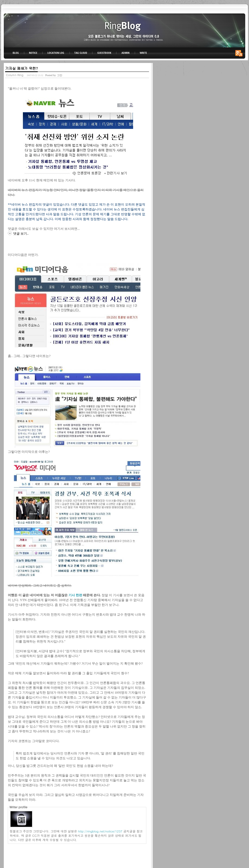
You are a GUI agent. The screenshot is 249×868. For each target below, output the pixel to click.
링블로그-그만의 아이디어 (124, 30)
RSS (240, 53)
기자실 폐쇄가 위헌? (21, 68)
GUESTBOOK (104, 53)
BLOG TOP (14, 53)
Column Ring (15, 75)
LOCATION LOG (56, 53)
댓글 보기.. (21, 234)
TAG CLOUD (81, 53)
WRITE (143, 53)
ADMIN (126, 53)
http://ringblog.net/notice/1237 (100, 831)
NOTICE (34, 53)
